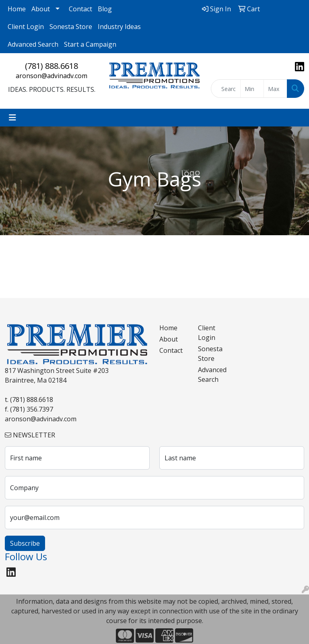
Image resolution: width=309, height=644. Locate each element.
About (41, 9)
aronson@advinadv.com (51, 76)
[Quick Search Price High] (275, 89)
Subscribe (25, 543)
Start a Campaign (90, 44)
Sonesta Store (71, 27)
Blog (105, 9)
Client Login (26, 27)
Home (17, 9)
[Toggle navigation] (12, 118)
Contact (80, 9)
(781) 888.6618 (51, 66)
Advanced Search (33, 44)
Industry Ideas (119, 27)
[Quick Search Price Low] (252, 89)
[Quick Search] (226, 89)
